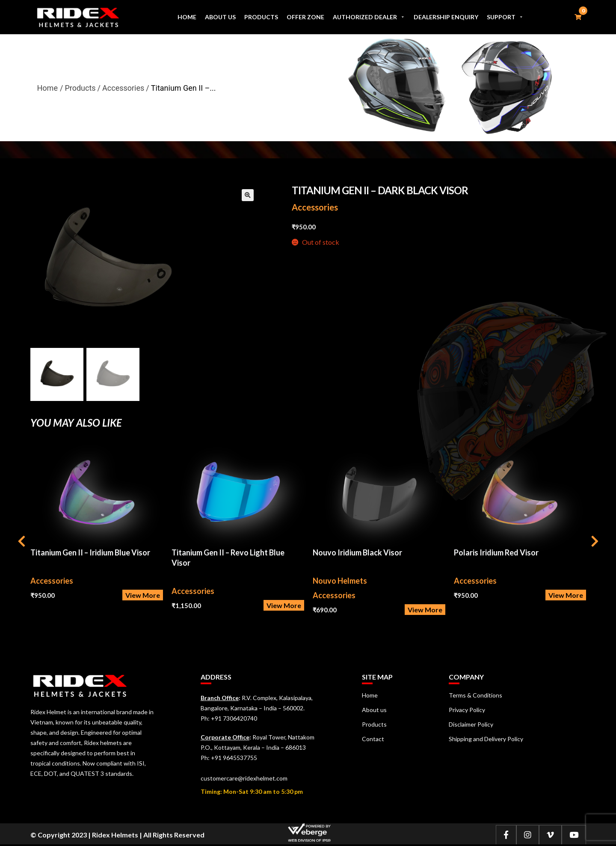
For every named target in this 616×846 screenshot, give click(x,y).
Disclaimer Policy (471, 724)
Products (261, 17)
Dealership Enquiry (446, 17)
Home (187, 17)
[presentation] (22, 542)
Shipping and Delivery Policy (486, 739)
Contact (373, 739)
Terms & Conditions (475, 695)
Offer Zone (305, 17)
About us (220, 17)
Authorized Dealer (369, 17)
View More (143, 595)
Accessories (315, 207)
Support (505, 17)
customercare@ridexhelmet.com (244, 778)
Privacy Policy (467, 710)
